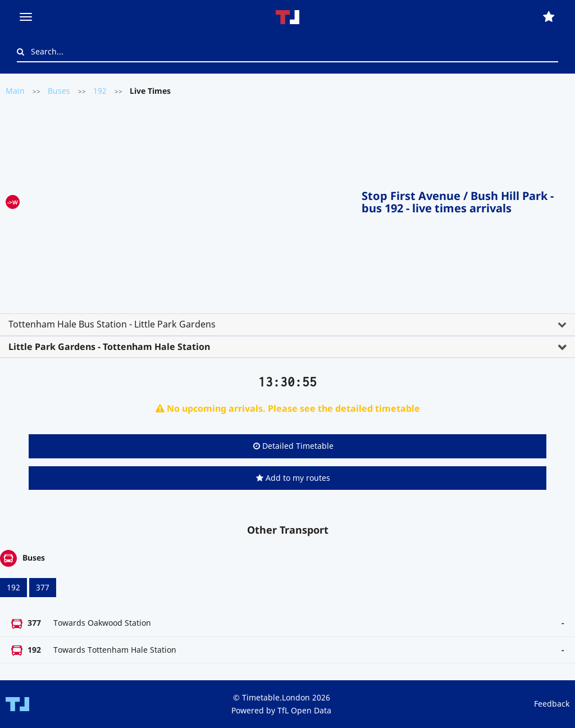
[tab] (287, 325)
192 (100, 91)
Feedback (552, 704)
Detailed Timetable (293, 446)
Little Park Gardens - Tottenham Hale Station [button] (109, 347)
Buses (59, 91)
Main (15, 91)
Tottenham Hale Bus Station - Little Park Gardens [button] (112, 324)
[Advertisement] (191, 200)
